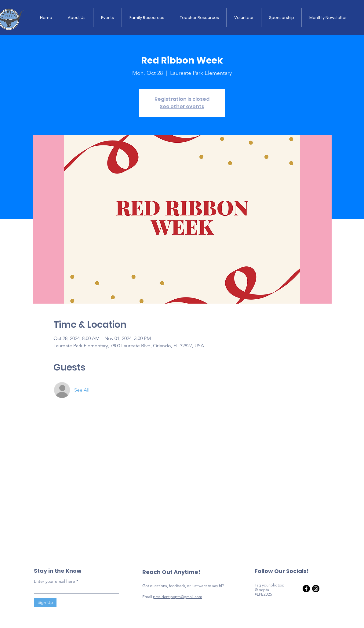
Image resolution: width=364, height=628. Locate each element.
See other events (182, 106)
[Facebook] (306, 589)
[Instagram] (316, 589)
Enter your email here (55, 581)
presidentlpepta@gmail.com (178, 597)
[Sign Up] (45, 603)
